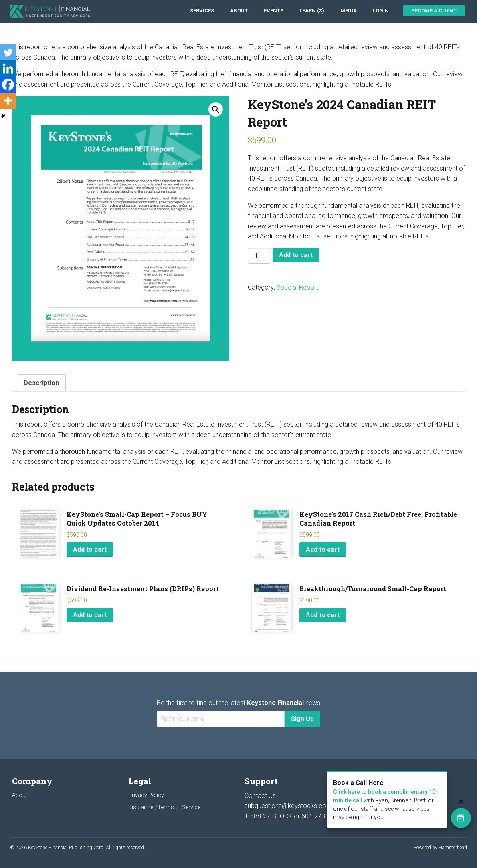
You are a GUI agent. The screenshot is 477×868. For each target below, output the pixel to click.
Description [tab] (41, 383)
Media (349, 11)
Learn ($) (312, 11)
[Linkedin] (8, 68)
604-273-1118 (321, 816)
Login (381, 11)
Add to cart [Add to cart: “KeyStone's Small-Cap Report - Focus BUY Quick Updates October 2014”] (90, 549)
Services (202, 11)
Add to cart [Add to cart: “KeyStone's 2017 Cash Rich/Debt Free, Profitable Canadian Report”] (323, 549)
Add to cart (296, 255)
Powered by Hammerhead (440, 848)
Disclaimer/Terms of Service (164, 807)
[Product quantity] (259, 256)
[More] (8, 101)
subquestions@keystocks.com (288, 806)
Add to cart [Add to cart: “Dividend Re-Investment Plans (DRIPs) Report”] (90, 615)
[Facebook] (8, 85)
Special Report (297, 287)
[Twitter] (8, 52)
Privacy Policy (146, 795)
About (239, 11)
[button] (216, 109)
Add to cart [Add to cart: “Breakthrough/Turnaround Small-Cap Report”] (323, 615)
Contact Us (260, 796)
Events (274, 11)
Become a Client (434, 11)
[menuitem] (202, 11)
